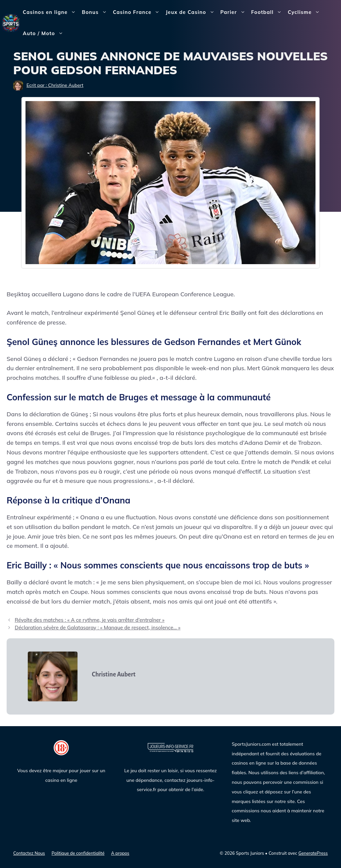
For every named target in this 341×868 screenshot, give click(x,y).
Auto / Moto (45, 33)
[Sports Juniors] (11, 22)
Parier (234, 12)
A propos (120, 853)
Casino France (138, 12)
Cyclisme (305, 12)
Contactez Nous (29, 853)
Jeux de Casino (191, 12)
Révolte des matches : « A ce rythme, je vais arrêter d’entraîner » (89, 620)
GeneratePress (313, 853)
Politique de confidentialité (78, 853)
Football (268, 12)
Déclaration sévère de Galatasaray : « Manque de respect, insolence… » (97, 628)
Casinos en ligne (51, 12)
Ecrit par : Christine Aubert (55, 85)
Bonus (96, 12)
